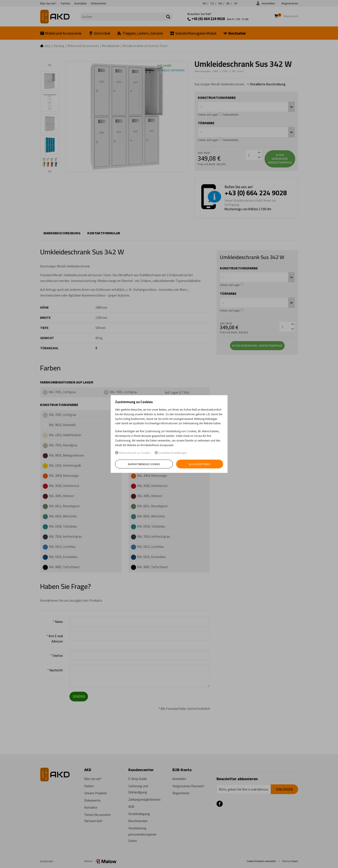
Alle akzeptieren (200, 464)
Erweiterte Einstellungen (171, 453)
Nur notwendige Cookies (144, 464)
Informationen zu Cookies (133, 453)
